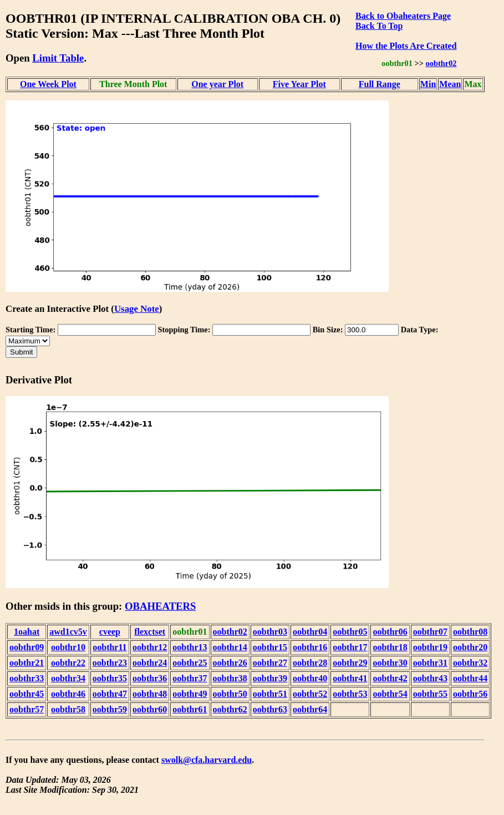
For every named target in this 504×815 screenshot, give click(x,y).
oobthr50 (230, 694)
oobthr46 (68, 694)
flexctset (150, 632)
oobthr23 (110, 663)
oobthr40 (310, 678)
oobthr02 (441, 63)
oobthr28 (310, 663)
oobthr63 (270, 709)
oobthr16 (310, 647)
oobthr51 (270, 694)
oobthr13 (190, 647)
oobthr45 (27, 694)
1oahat (27, 632)
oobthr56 (470, 694)
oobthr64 (310, 709)
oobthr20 (470, 647)
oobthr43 (430, 678)
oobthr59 (110, 709)
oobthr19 (430, 647)
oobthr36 (150, 678)
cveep (110, 632)
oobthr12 (150, 647)
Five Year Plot (299, 84)
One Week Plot (48, 84)
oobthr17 (350, 647)
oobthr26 (230, 663)
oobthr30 (390, 663)
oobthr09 (27, 647)
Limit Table (58, 58)
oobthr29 (350, 663)
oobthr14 (230, 647)
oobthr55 (430, 694)
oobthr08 (470, 632)
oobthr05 (350, 632)
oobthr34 (68, 678)
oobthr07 (430, 632)
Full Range (380, 84)
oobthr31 (430, 663)
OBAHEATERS (161, 606)
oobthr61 (190, 709)
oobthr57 (27, 709)
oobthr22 (68, 663)
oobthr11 (110, 647)
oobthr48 (150, 694)
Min (428, 84)
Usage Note (137, 309)
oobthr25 (190, 663)
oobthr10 (68, 647)
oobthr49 (190, 694)
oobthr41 (350, 678)
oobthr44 (470, 678)
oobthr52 (310, 694)
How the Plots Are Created (406, 46)
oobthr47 (110, 694)
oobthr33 (27, 678)
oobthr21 (27, 663)
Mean (450, 84)
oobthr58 (68, 709)
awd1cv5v (68, 632)
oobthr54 (390, 694)
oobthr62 (230, 709)
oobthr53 (350, 694)
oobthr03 (270, 632)
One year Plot (217, 84)
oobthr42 (390, 678)
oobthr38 (230, 678)
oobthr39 (270, 678)
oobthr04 (310, 632)
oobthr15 (270, 647)
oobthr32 (470, 663)
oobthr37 (190, 678)
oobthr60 (150, 709)
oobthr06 (390, 632)
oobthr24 (150, 663)
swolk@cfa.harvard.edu (207, 760)
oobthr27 (270, 663)
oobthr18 (390, 647)
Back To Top (379, 26)
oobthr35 (110, 678)
